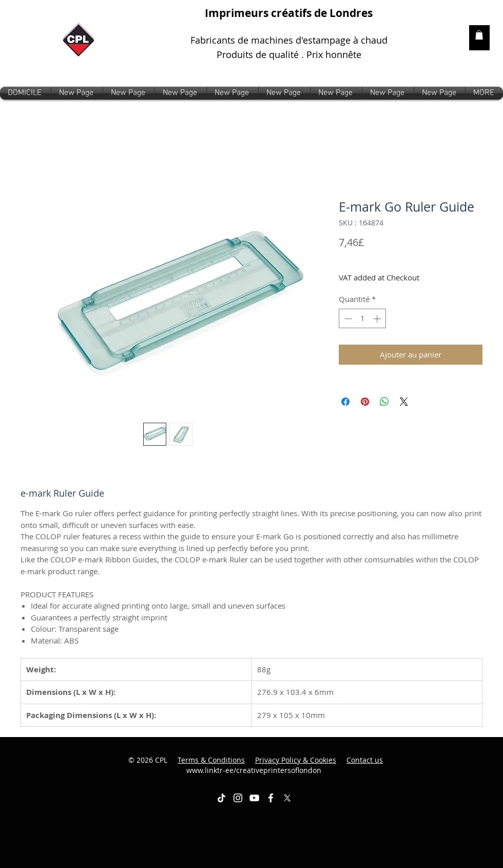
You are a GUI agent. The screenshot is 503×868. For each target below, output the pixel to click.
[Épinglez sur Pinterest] (365, 402)
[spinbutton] (363, 319)
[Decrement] (347, 319)
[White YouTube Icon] (254, 798)
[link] (479, 35)
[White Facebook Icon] (271, 798)
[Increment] (378, 319)
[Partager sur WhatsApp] (384, 402)
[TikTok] (221, 798)
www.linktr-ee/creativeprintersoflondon (285, 765)
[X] (287, 798)
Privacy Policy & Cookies (296, 760)
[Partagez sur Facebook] (345, 402)
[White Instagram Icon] (238, 798)
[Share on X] (404, 402)
